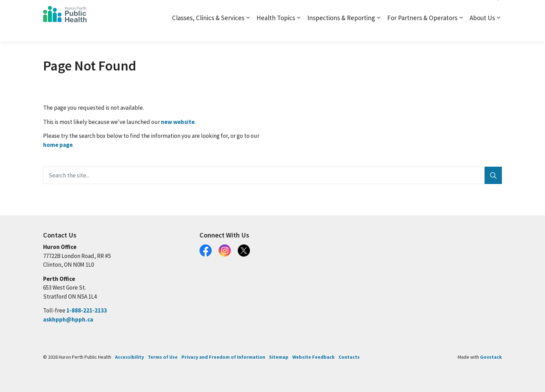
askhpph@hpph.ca (68, 319)
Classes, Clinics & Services (208, 31)
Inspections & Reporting (341, 31)
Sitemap (379, 10)
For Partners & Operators (422, 31)
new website (178, 122)
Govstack (491, 357)
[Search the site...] (272, 175)
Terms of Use (163, 357)
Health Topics (276, 31)
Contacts (349, 357)
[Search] (493, 175)
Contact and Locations (420, 10)
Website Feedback (314, 357)
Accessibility (129, 357)
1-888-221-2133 (87, 310)
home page (58, 145)
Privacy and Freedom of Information (223, 357)
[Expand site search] (495, 10)
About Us (482, 31)
